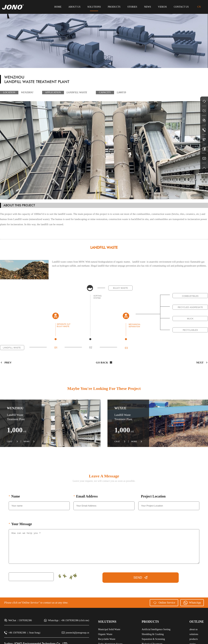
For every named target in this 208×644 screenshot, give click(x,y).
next (202, 363)
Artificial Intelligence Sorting (156, 629)
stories (132, 7)
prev (6, 363)
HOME (58, 7)
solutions (94, 7)
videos (162, 7)
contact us (181, 7)
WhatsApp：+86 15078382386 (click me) (66, 620)
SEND (141, 578)
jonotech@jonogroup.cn (75, 633)
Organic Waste (105, 634)
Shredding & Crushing (153, 634)
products (114, 7)
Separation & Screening (153, 639)
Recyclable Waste (107, 639)
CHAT (12, 441)
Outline (197, 622)
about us (74, 7)
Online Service (164, 603)
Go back (104, 363)
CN (199, 7)
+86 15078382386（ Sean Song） (23, 633)
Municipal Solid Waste (109, 629)
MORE (29, 441)
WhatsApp (192, 603)
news (148, 7)
